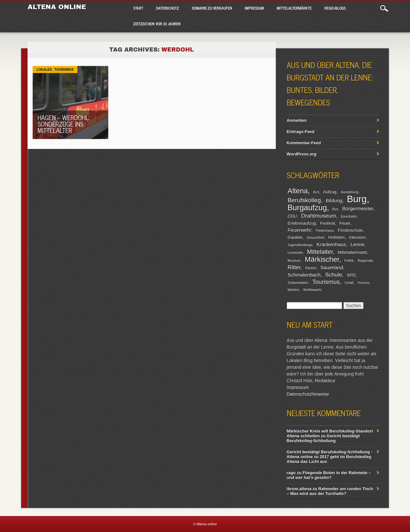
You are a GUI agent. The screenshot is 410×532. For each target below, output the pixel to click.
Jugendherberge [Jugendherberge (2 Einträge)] (300, 245)
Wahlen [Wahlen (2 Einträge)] (293, 290)
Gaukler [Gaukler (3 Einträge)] (295, 237)
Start (138, 8)
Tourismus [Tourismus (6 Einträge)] (326, 282)
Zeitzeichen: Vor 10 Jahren (157, 24)
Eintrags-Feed (301, 131)
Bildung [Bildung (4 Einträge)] (334, 200)
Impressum (254, 8)
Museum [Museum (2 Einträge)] (294, 260)
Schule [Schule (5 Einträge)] (334, 274)
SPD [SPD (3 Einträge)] (351, 275)
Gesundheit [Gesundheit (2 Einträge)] (315, 237)
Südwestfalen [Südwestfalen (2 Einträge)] (298, 282)
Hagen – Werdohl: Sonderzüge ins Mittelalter (64, 124)
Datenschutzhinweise (308, 394)
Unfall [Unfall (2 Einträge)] (349, 282)
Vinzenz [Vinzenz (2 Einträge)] (364, 282)
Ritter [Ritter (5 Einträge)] (294, 267)
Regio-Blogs (335, 8)
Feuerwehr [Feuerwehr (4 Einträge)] (299, 230)
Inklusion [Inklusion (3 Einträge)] (357, 237)
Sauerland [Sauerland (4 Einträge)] (332, 267)
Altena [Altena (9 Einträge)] (298, 191)
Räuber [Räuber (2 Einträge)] (311, 268)
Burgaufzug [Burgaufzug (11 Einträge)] (307, 207)
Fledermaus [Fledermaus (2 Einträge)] (324, 230)
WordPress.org (302, 154)
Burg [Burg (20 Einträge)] (357, 199)
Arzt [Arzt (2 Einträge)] (316, 192)
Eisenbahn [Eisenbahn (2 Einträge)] (349, 216)
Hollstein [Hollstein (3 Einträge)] (336, 237)
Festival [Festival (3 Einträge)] (327, 223)
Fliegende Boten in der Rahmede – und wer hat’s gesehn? (329, 475)
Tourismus (64, 70)
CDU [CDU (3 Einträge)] (292, 216)
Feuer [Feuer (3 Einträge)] (345, 223)
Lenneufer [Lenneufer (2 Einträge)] (295, 252)
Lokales (44, 70)
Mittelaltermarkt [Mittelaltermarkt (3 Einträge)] (352, 252)
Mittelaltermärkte (294, 8)
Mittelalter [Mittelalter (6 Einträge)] (320, 252)
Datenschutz (168, 8)
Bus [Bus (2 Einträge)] (335, 209)
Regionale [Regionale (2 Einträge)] (365, 260)
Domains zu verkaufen (212, 8)
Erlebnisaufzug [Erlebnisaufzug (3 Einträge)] (302, 223)
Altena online (57, 7)
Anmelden (297, 120)
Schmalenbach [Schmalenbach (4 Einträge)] (304, 275)
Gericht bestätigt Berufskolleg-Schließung (323, 438)
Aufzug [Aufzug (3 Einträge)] (330, 192)
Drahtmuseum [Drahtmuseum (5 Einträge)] (319, 216)
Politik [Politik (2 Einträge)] (349, 260)
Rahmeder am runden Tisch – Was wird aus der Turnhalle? (330, 491)
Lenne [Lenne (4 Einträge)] (357, 244)
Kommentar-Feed (304, 143)
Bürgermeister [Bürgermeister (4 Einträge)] (358, 208)
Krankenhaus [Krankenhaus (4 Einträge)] (331, 244)
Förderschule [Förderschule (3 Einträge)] (350, 230)
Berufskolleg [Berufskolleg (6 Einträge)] (304, 200)
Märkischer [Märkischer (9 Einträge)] (322, 259)
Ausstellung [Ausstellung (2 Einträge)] (350, 192)
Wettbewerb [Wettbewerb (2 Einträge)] (312, 290)
